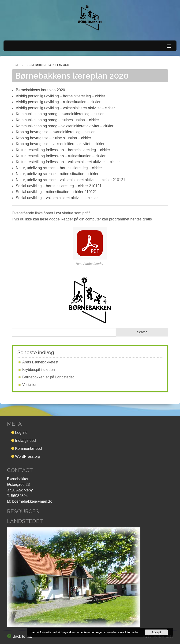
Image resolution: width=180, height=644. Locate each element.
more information (128, 632)
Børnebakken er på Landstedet (48, 377)
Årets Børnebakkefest (40, 362)
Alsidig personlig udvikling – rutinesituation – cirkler (58, 102)
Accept (156, 632)
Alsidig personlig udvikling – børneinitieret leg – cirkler (61, 96)
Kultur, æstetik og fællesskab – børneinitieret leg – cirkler (63, 150)
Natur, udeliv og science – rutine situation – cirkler (57, 174)
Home (16, 65)
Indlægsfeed (26, 441)
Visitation (30, 385)
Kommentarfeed (29, 448)
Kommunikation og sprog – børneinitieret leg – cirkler (60, 114)
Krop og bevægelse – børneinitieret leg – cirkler (55, 132)
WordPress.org (28, 456)
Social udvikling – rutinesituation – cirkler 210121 (56, 192)
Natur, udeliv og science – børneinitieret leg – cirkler (59, 168)
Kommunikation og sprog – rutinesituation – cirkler (58, 120)
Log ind (21, 433)
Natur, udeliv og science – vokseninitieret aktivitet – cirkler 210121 (71, 180)
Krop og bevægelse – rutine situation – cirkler (54, 138)
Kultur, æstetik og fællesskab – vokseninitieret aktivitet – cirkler (68, 162)
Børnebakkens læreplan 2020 (41, 90)
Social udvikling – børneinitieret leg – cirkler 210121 (59, 186)
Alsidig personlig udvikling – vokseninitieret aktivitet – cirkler (65, 108)
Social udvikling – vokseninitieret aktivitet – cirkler (57, 198)
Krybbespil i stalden (39, 370)
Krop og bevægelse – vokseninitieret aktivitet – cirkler (60, 144)
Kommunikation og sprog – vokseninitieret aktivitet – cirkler (65, 126)
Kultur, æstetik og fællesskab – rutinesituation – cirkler (61, 156)
